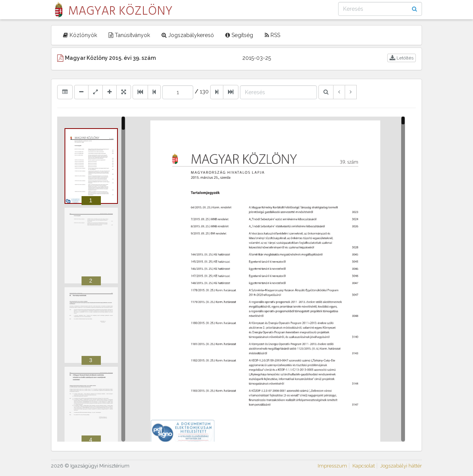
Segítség (239, 35)
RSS (272, 35)
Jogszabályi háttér (401, 466)
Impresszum (332, 466)
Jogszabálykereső (188, 35)
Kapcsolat (364, 466)
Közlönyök (80, 35)
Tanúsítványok (129, 35)
